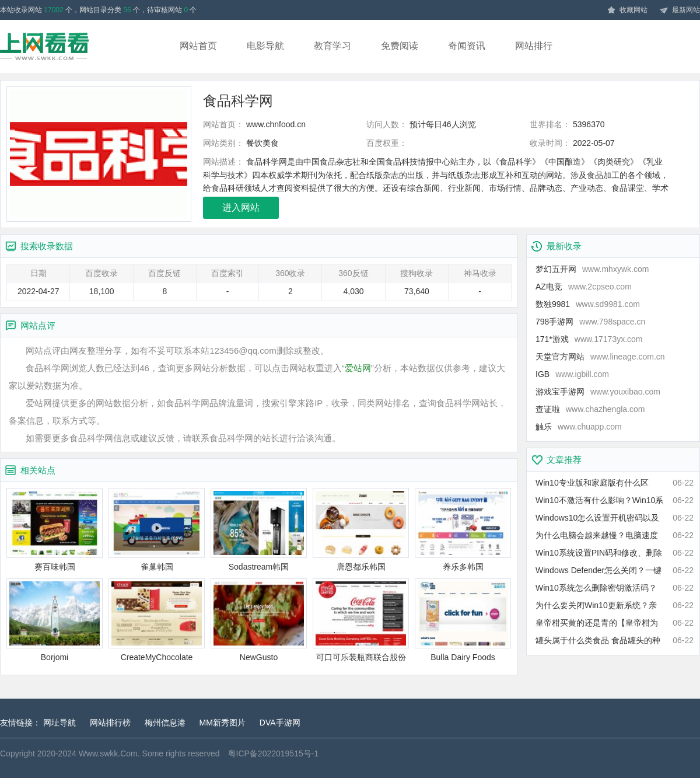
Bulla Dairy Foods (463, 620)
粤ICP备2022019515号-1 (274, 753)
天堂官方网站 (600, 357)
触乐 (579, 427)
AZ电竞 (584, 287)
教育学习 (332, 46)
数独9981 (588, 304)
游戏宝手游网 (598, 392)
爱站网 (358, 368)
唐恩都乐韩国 (361, 530)
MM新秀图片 (223, 723)
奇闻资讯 (467, 46)
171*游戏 (589, 339)
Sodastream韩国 (259, 530)
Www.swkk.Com (108, 753)
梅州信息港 (165, 723)
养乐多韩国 (463, 530)
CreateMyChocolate (157, 620)
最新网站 (680, 11)
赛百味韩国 (55, 530)
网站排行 (534, 46)
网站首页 (198, 46)
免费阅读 (400, 46)
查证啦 (590, 409)
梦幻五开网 (592, 269)
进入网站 (241, 207)
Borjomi (55, 620)
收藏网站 (627, 11)
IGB (572, 374)
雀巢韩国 (157, 530)
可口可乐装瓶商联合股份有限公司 (361, 621)
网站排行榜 (110, 723)
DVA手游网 (280, 723)
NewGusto (259, 620)
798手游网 (590, 322)
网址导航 (60, 723)
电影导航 (265, 46)
